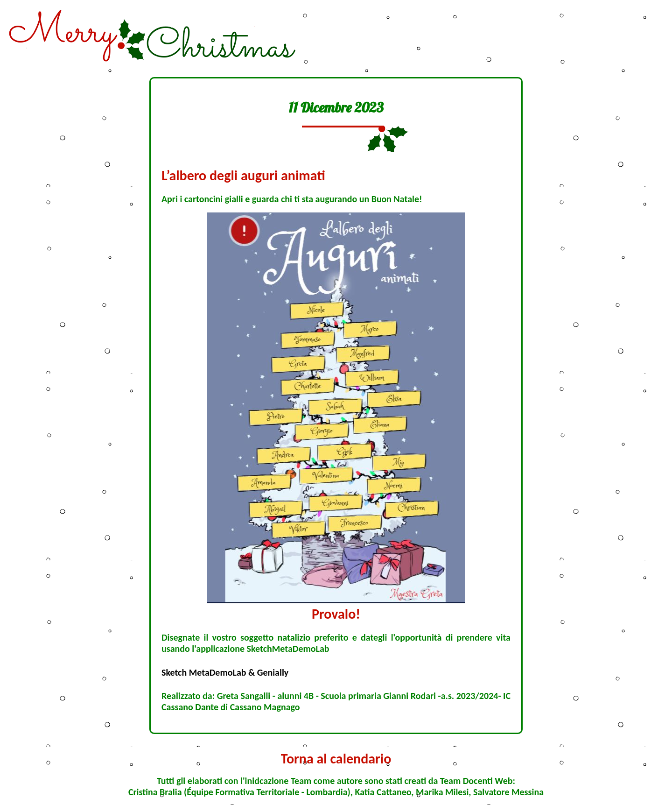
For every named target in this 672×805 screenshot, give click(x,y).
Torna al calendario (336, 759)
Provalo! (336, 614)
